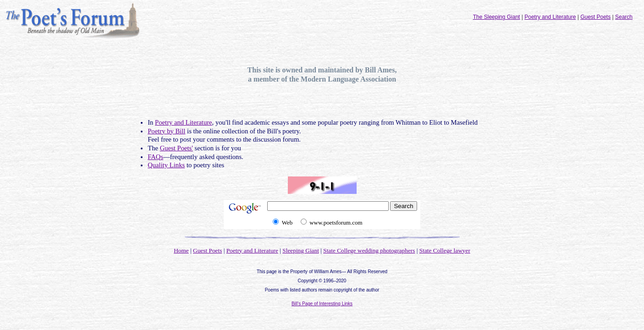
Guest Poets (595, 17)
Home (181, 250)
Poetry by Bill (166, 131)
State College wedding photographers (369, 250)
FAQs (155, 157)
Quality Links (166, 165)
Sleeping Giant (301, 250)
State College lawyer (445, 250)
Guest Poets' (176, 148)
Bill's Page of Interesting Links (322, 304)
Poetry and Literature (550, 17)
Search (624, 17)
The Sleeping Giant (497, 17)
